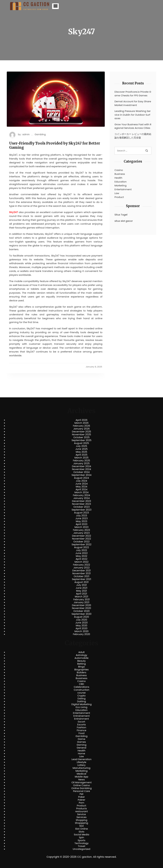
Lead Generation (81, 759)
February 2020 (81, 634)
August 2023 (81, 513)
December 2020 (81, 605)
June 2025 (81, 449)
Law (117, 193)
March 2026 (82, 423)
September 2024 (82, 475)
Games (81, 742)
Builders (81, 672)
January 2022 (81, 568)
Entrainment (82, 719)
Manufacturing (81, 768)
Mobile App (82, 777)
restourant (81, 811)
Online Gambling (81, 788)
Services (81, 817)
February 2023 (82, 530)
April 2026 (81, 420)
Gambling (40, 135)
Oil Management (81, 782)
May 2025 (82, 452)
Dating (82, 699)
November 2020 (81, 608)
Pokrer (81, 800)
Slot (82, 826)
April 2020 (81, 628)
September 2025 (82, 440)
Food (81, 733)
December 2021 (81, 571)
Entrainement (81, 716)
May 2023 (81, 521)
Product (119, 197)
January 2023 (81, 533)
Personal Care (81, 791)
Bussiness (81, 678)
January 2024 (82, 498)
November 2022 (82, 539)
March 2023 (81, 527)
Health (118, 178)
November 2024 (81, 469)
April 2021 (81, 594)
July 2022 (81, 550)
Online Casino (81, 785)
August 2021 (81, 582)
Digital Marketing (82, 704)
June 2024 (81, 484)
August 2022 (81, 547)
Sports (81, 840)
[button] (55, 6)
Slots (81, 832)
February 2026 (81, 426)
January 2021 (81, 602)
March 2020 (81, 631)
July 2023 (81, 516)
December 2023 (81, 501)
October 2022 (81, 542)
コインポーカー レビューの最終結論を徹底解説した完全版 (133, 136)
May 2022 (81, 556)
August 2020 (81, 617)
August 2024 (81, 478)
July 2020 (82, 620)
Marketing (120, 185)
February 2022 (82, 565)
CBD (81, 684)
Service (81, 814)
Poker (81, 797)
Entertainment (123, 189)
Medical (81, 774)
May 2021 (81, 591)
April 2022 (81, 559)
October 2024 (81, 472)
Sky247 (14, 212)
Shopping (82, 820)
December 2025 (81, 432)
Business (120, 174)
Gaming (81, 745)
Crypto (81, 696)
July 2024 (82, 481)
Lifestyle (81, 762)
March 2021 (81, 597)
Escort (81, 722)
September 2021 (81, 579)
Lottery (81, 765)
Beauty (81, 661)
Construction (81, 690)
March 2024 (81, 492)
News (82, 780)
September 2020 (82, 614)
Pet (81, 794)
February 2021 (82, 599)
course (81, 693)
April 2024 (81, 489)
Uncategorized (81, 849)
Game (81, 739)
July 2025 (82, 446)
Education (120, 182)
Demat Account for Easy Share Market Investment (133, 103)
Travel (81, 846)
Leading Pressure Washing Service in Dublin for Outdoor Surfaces (133, 115)
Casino (119, 170)
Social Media (81, 835)
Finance (81, 730)
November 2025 (81, 434)
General (81, 748)
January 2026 (82, 429)
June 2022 (82, 553)
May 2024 (82, 487)
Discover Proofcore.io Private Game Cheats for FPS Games (133, 94)
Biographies (81, 670)
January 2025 (82, 463)
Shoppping (82, 823)
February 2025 (81, 461)
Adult (81, 652)
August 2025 (81, 443)
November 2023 (82, 504)
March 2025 (81, 458)
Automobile (81, 658)
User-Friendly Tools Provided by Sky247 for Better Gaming (55, 145)
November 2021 (82, 573)
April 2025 (81, 455)
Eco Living (81, 707)
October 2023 (81, 507)
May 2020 (82, 626)
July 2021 (81, 585)
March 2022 (81, 562)
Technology (81, 843)
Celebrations (82, 687)
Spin (81, 837)
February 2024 (81, 495)
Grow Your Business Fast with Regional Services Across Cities (133, 126)
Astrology (81, 655)
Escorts (81, 725)
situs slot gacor (124, 221)
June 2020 (81, 623)
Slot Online (81, 829)
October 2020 (81, 611)
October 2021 (81, 576)
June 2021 (82, 588)
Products (81, 809)
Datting (81, 701)
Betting (81, 664)
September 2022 (81, 544)
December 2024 (81, 466)
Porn (81, 803)
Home (81, 754)
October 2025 (81, 437)
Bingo (81, 667)
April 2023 (81, 524)
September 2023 (81, 510)
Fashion (81, 727)
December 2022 (81, 536)
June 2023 (82, 518)
